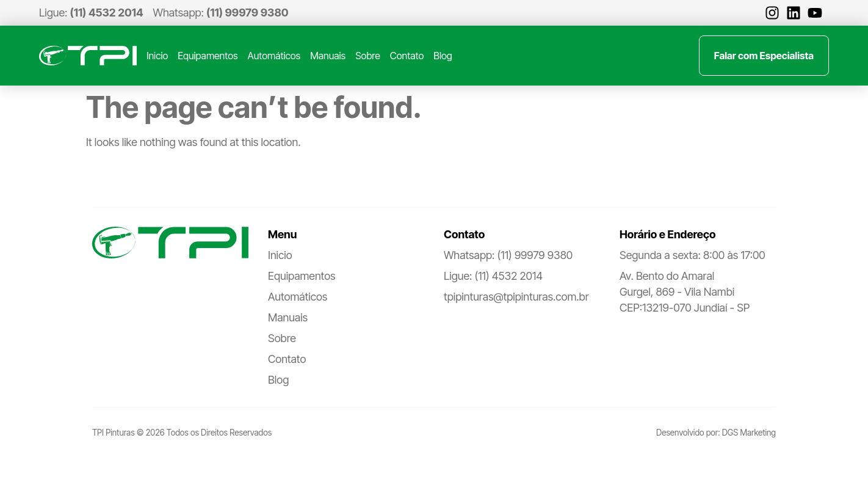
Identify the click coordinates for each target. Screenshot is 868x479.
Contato (407, 56)
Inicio (157, 56)
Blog (443, 56)
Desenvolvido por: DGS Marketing (716, 433)
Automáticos (274, 56)
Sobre (368, 56)
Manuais (328, 56)
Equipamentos (208, 56)
